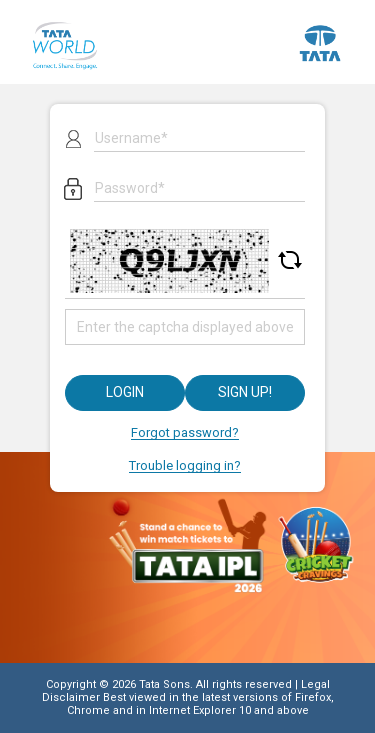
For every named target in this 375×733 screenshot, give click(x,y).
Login (125, 392)
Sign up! (245, 392)
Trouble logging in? (185, 465)
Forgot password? (185, 432)
